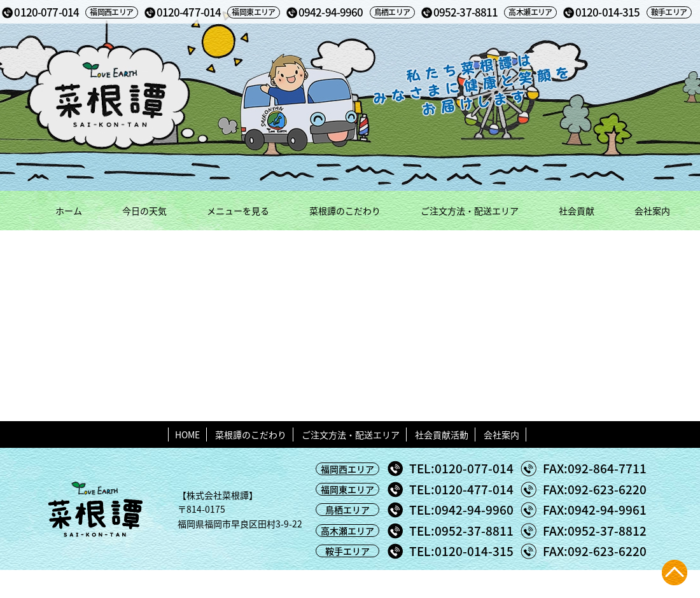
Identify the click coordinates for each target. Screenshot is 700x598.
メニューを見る (238, 211)
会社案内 (652, 211)
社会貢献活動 (442, 435)
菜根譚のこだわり (345, 211)
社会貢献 (577, 211)
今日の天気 (144, 211)
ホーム (69, 211)
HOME (187, 435)
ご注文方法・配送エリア (470, 211)
